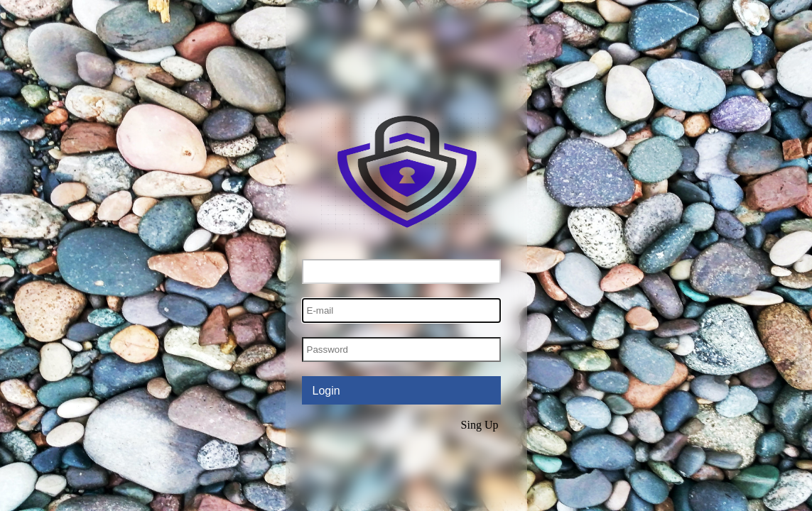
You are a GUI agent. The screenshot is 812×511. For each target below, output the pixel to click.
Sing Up (480, 425)
